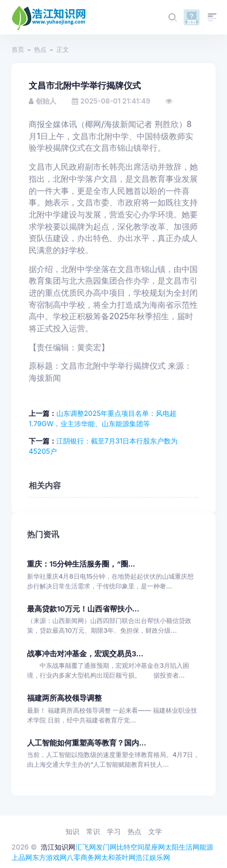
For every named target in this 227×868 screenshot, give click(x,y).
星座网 (155, 847)
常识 (93, 831)
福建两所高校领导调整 (64, 698)
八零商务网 (84, 857)
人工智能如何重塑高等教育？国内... (86, 743)
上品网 (22, 857)
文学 (155, 831)
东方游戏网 (49, 857)
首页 (18, 49)
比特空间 (130, 847)
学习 (114, 831)
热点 (40, 49)
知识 (72, 831)
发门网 (106, 847)
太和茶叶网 (118, 857)
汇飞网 (86, 847)
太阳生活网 (182, 847)
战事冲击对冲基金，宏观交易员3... (85, 654)
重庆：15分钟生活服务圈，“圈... (81, 564)
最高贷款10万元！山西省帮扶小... (83, 609)
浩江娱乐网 (153, 857)
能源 (206, 847)
